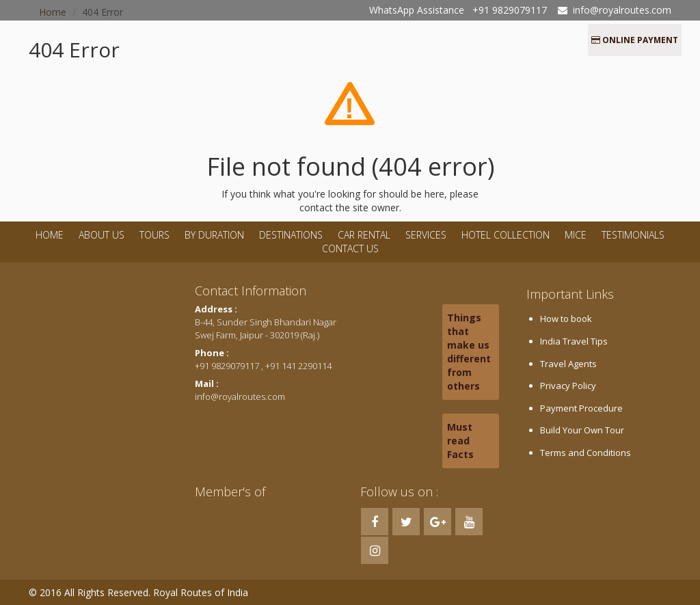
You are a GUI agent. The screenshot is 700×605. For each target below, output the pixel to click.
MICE (576, 235)
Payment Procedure (581, 408)
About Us (102, 235)
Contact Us (350, 248)
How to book (566, 319)
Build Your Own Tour (582, 430)
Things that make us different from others (469, 352)
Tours (154, 235)
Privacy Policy (568, 386)
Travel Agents (568, 364)
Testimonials (633, 235)
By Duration (216, 235)
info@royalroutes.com (622, 10)
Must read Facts (460, 441)
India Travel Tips (574, 341)
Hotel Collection (506, 235)
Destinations (291, 235)
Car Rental (364, 235)
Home (50, 235)
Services (426, 235)
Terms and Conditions (585, 453)
